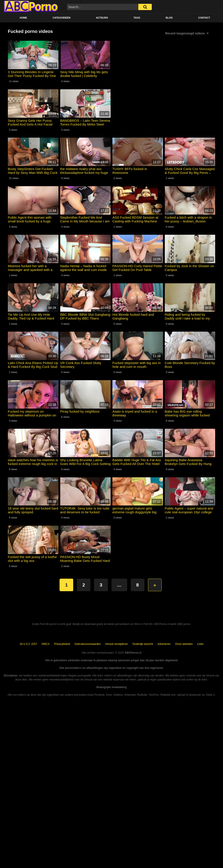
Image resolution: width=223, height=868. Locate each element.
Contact (204, 18)
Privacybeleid (62, 644)
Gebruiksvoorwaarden (88, 644)
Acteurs (102, 18)
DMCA (46, 644)
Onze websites (184, 644)
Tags (137, 18)
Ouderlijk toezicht (143, 644)
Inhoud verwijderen (117, 644)
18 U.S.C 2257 (28, 644)
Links (200, 644)
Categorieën (62, 18)
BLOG (169, 18)
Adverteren (164, 644)
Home (23, 18)
